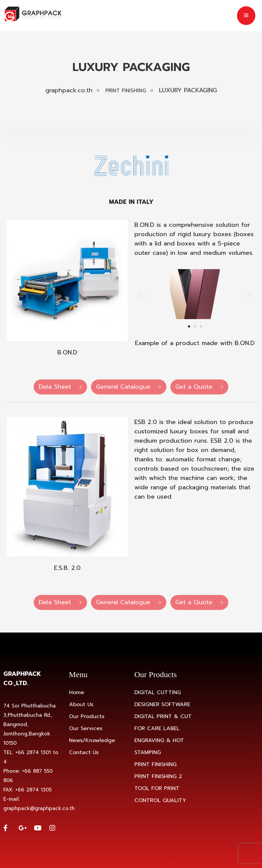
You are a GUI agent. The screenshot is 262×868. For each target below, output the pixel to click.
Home (76, 692)
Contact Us (84, 752)
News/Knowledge (92, 740)
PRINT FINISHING (155, 764)
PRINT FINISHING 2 (158, 776)
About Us (81, 704)
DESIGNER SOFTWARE (162, 704)
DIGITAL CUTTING (158, 692)
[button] (141, 296)
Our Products (87, 716)
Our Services (86, 728)
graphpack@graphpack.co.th (39, 808)
